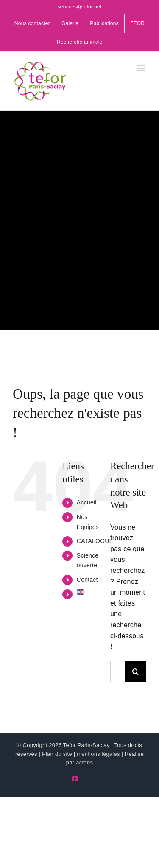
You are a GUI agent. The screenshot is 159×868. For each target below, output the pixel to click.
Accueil (87, 502)
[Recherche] (136, 671)
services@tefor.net (80, 7)
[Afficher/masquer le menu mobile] (142, 68)
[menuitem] (87, 592)
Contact (87, 580)
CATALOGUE (95, 541)
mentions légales (98, 754)
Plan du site (57, 754)
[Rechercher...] (118, 671)
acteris (84, 762)
